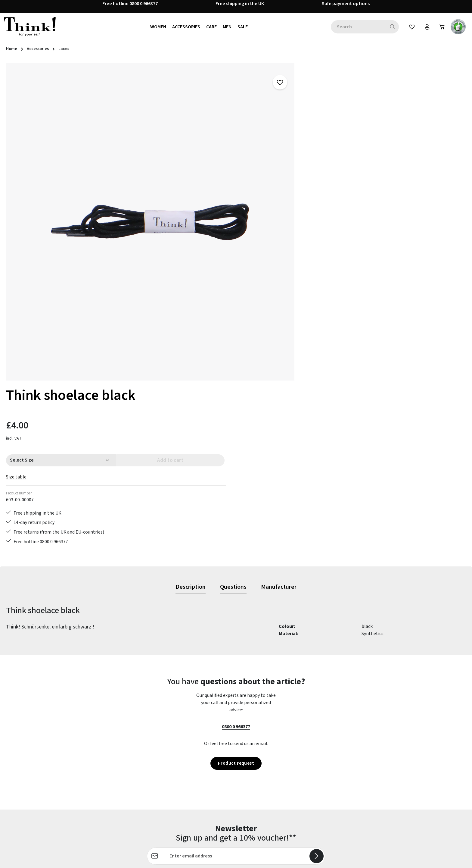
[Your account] (426, 28)
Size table (292, 150)
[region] (138, 209)
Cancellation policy (301, 750)
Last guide (174, 761)
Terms (288, 782)
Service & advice (179, 793)
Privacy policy (295, 772)
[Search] (391, 28)
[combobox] (357, 28)
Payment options (181, 772)
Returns (172, 782)
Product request (236, 557)
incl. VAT (289, 111)
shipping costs (353, 859)
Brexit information (301, 739)
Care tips (173, 728)
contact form (40, 758)
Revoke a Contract (35, 775)
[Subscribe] (316, 650)
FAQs (169, 750)
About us (290, 728)
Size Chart (174, 815)
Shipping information (186, 804)
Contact (172, 739)
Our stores (292, 761)
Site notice (293, 793)
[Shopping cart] (442, 28)
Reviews (290, 804)
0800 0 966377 (236, 520)
